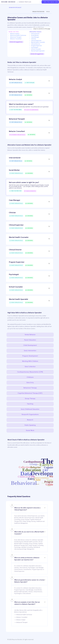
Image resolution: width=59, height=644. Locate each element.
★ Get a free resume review (50, 2)
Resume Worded (16, 2)
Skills (48, 12)
